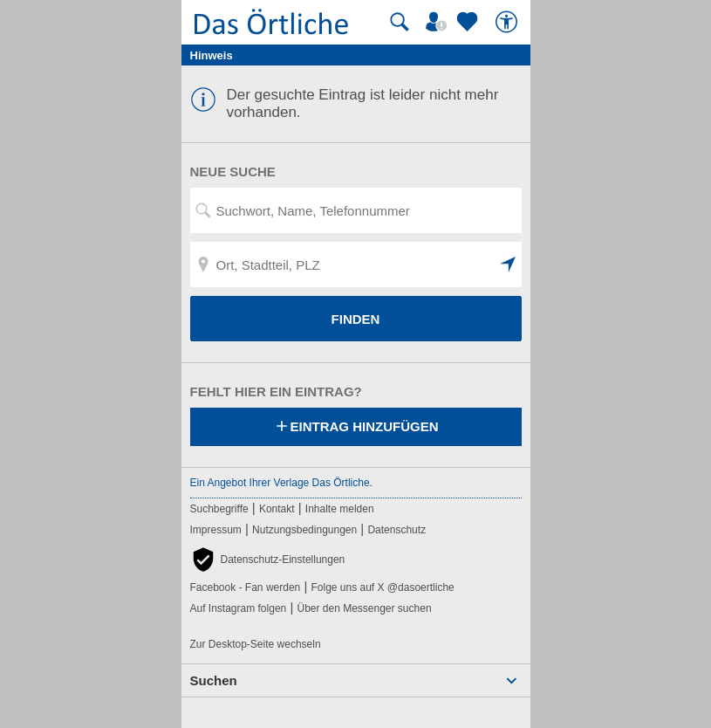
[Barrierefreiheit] (509, 22)
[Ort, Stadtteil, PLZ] (356, 264)
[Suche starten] (400, 22)
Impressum (216, 530)
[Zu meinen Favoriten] (469, 22)
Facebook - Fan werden (246, 587)
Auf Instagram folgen (239, 608)
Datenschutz (397, 530)
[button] (509, 264)
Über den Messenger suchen (364, 608)
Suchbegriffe (219, 509)
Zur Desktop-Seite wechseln (256, 644)
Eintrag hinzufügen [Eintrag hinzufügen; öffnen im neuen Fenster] (356, 428)
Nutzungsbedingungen (304, 530)
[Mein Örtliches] (439, 22)
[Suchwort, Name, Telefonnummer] (356, 210)
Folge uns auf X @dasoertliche (382, 587)
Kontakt (277, 509)
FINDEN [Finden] (356, 319)
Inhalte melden (340, 509)
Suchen (214, 680)
